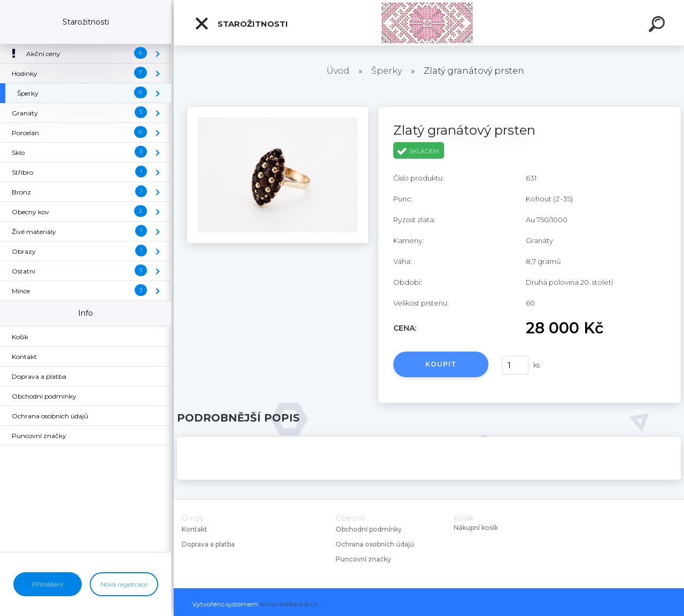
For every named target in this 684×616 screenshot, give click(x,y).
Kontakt (195, 529)
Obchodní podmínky (369, 529)
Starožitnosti (241, 24)
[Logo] (429, 23)
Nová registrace (124, 584)
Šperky (387, 71)
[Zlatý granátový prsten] (278, 111)
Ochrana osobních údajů (375, 544)
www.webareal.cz (289, 604)
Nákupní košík (476, 528)
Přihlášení (48, 584)
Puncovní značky (363, 559)
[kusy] (515, 365)
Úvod (338, 71)
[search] (658, 26)
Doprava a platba (208, 544)
